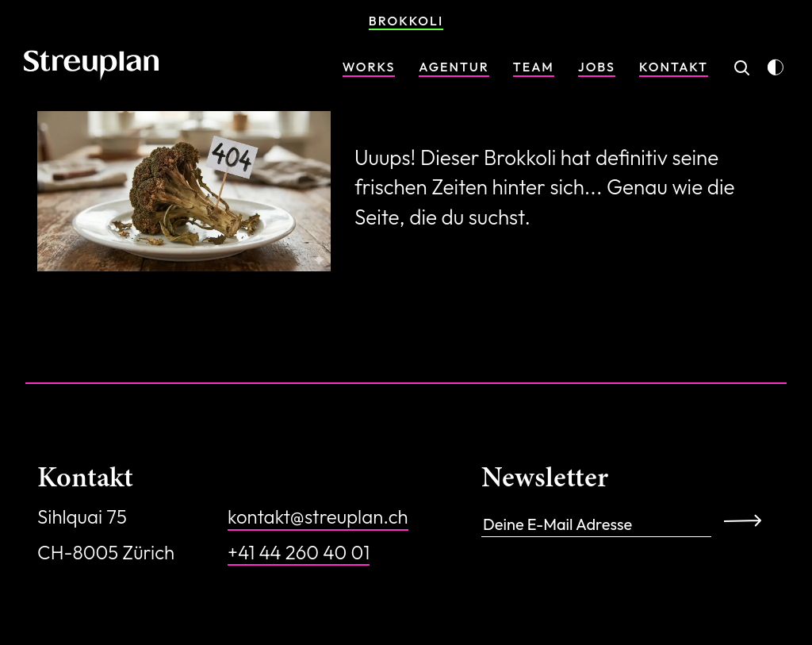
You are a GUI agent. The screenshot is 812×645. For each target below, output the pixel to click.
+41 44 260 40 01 (299, 552)
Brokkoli (406, 21)
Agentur (454, 67)
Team (534, 67)
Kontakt (674, 67)
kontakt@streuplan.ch (318, 516)
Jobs (597, 67)
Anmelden (748, 520)
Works (369, 67)
